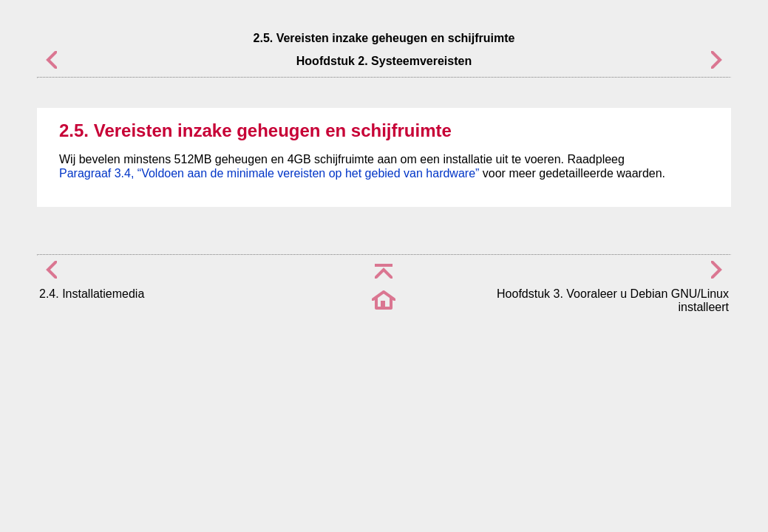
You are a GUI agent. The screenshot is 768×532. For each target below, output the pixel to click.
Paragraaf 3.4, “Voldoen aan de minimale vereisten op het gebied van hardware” (269, 173)
